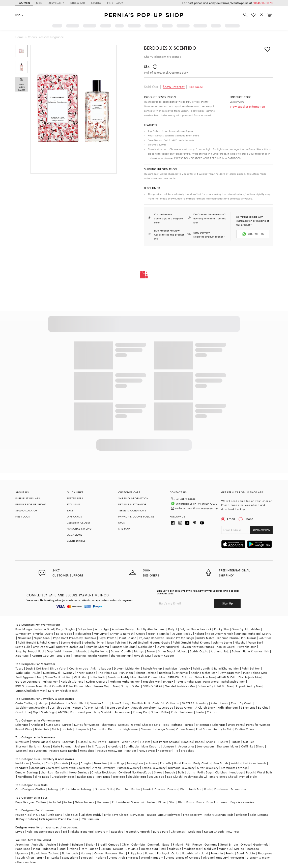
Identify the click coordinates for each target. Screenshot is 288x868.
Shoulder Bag (137, 777)
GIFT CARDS (74, 516)
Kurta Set (123, 789)
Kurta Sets (53, 725)
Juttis (191, 772)
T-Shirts (223, 742)
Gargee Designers (28, 682)
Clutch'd (158, 703)
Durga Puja (161, 832)
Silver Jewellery (208, 768)
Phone (249, 519)
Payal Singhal (138, 642)
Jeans (46, 746)
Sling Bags (42, 777)
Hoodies (187, 742)
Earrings (37, 763)
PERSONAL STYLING (79, 529)
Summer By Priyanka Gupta (34, 634)
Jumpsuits (82, 729)
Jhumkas (47, 772)
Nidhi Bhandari (228, 707)
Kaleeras (152, 763)
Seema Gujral (70, 642)
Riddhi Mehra (206, 638)
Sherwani (69, 742)
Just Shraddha (60, 707)
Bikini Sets (42, 729)
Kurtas (82, 742)
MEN (39, 3)
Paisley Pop (141, 712)
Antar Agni (102, 629)
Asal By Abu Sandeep (151, 629)
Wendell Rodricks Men (180, 686)
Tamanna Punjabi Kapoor (91, 656)
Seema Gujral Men (106, 686)
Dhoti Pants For (191, 789)
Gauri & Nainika (159, 634)
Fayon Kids (23, 815)
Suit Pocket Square (166, 742)
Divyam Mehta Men (127, 668)
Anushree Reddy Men (122, 677)
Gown (135, 725)
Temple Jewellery (154, 768)
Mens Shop (87, 751)
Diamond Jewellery (181, 768)
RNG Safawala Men (28, 686)
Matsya (139, 651)
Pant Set (130, 751)
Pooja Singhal (66, 629)
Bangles (86, 763)
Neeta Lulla (23, 647)
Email (228, 519)
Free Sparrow (193, 815)
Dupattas (114, 729)
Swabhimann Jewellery (31, 707)
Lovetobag (166, 707)
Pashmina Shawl (196, 777)
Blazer (163, 802)
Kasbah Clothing (72, 682)
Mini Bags (103, 777)
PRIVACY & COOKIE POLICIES (136, 516)
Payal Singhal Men (188, 682)
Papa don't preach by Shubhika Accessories (100, 712)
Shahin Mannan (121, 656)
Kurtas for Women (87, 725)
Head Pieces (182, 763)
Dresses (123, 725)
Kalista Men (50, 682)
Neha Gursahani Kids (219, 815)
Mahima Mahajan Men (125, 682)
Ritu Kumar (249, 638)
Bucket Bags (86, 777)
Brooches (187, 751)
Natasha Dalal (44, 629)
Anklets (236, 763)
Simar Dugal (166, 651)
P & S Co (39, 815)
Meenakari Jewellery (45, 768)
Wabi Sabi (23, 673)
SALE (70, 510)
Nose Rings (117, 763)
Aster (214, 703)
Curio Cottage (25, 703)
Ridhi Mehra (83, 634)
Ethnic (260, 746)
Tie (176, 751)
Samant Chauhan (124, 647)
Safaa (236, 651)
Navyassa (137, 815)
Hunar (224, 703)
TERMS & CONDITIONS (132, 510)
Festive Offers (245, 729)
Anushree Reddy (123, 629)
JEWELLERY (56, 3)
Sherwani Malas (228, 746)
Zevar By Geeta (242, 703)
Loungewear (206, 746)
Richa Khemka (252, 651)
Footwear (165, 751)
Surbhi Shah (146, 647)
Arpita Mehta (99, 651)
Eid (65, 832)
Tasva (19, 668)
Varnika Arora (100, 703)
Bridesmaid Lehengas (211, 725)
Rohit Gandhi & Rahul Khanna (38, 642)
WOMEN (24, 3)
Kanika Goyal (226, 647)
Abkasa (187, 677)
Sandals (170, 772)
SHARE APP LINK (261, 530)
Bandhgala (131, 746)
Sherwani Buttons (27, 746)
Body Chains (202, 763)
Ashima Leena (223, 642)
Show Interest (174, 87)
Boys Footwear (217, 802)
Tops (166, 725)
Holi (29, 832)
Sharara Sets (151, 725)
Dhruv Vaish (58, 668)
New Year (233, 832)
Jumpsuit (169, 746)
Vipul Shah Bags (44, 712)
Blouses (146, 729)
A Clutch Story (205, 707)
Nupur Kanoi (42, 638)
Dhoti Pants (236, 725)
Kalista (199, 634)
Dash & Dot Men (37, 668)
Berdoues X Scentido (170, 48)
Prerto (200, 712)
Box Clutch (174, 777)
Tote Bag (119, 777)
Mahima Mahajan (248, 634)
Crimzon (213, 712)
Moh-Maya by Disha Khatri (69, 703)
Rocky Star (222, 629)
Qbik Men (81, 677)
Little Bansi (55, 815)
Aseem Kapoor (164, 656)
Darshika (165, 673)
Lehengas (22, 725)
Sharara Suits (105, 789)
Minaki (100, 707)
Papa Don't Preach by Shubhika (75, 638)
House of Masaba (76, 651)
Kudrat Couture (97, 682)
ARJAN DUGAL (226, 677)
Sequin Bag (156, 777)
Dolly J (173, 629)
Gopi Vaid (54, 651)
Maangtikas (135, 763)
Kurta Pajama (62, 746)
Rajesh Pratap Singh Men (160, 668)
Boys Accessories (242, 802)
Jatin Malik (97, 677)
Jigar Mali (22, 656)
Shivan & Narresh (122, 634)
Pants (102, 742)
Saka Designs (259, 815)
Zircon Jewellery (104, 768)
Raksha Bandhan (81, 832)
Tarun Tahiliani (117, 642)
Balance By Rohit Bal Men (215, 686)
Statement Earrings (234, 768)
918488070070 (263, 3)
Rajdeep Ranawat (151, 638)
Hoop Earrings (79, 772)
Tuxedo (100, 746)
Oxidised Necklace (131, 772)
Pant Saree (203, 729)
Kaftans (177, 725)
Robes (199, 742)
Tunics (189, 725)
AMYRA (63, 712)
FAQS (122, 523)
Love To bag (121, 703)
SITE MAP (124, 529)
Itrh (267, 651)
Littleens (242, 815)
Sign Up (227, 603)
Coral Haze (23, 712)
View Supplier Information (247, 107)
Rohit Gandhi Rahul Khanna (192, 642)
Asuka (37, 673)
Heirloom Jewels (255, 763)
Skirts (55, 729)
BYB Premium (90, 819)
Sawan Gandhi (121, 651)
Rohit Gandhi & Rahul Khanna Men (68, 686)
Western (21, 751)
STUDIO (96, 3)
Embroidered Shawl (223, 777)
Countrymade (79, 668)
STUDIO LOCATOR (26, 510)
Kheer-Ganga (86, 673)
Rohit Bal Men (251, 668)
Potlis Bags (205, 772)
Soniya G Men (131, 686)
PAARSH (168, 682)
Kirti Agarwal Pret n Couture (59, 819)
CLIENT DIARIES (76, 541)
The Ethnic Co (108, 673)
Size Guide (196, 87)
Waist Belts (265, 772)
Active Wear (147, 751)
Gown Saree (185, 729)
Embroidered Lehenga (78, 789)
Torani (151, 651)
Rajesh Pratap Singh (180, 638)
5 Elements (248, 707)
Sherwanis (109, 725)
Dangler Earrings (27, 772)
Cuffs (49, 763)
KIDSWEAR (78, 3)
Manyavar (101, 634)
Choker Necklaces (104, 772)
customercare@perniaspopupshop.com (198, 508)
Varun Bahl (256, 642)
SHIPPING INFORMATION (133, 498)
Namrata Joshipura (70, 647)
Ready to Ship (223, 729)
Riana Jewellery (118, 707)
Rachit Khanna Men (152, 677)
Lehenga (54, 789)
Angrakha (115, 746)
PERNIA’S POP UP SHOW (31, 504)
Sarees (67, 725)
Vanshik (185, 668)
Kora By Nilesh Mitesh (63, 691)
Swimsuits (99, 729)
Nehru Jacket (41, 742)
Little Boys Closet (116, 815)
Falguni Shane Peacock (196, 629)
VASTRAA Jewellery (195, 703)
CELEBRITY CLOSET (78, 523)
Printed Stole (248, 777)
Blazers (236, 742)
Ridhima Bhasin (228, 638)
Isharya (43, 703)
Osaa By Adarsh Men (246, 629)
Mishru (267, 634)
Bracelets (62, 763)
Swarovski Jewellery (76, 768)
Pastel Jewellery (128, 768)
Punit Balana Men (255, 673)
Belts (181, 772)
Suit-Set (249, 742)
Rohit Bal (265, 638)
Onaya (141, 634)
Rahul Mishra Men (233, 682)
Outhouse (173, 703)
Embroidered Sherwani (128, 802)
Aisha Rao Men (205, 677)
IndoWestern (38, 751)
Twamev (68, 673)
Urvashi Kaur (143, 656)
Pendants (22, 768)
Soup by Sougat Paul (30, 651)
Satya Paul (85, 629)
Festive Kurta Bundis (63, 751)
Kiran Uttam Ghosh (220, 634)
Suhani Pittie (160, 712)
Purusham (126, 673)
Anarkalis (37, 725)
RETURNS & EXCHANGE (132, 504)
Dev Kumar (181, 673)
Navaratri (102, 832)
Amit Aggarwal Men (29, 677)
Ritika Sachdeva (182, 712)
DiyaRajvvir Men (250, 677)
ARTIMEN (173, 677)
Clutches (221, 772)
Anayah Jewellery (143, 707)
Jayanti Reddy (182, 634)
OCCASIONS (75, 535)
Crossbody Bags (63, 777)
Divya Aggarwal (168, 647)
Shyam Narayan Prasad (198, 647)
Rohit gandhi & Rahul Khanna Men (216, 668)
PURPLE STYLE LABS (28, 498)
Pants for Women (258, 725)
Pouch (250, 772)
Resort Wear (24, 729)
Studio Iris (63, 656)
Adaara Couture (43, 656)
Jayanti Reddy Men (249, 686)
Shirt (172, 802)
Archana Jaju (220, 651)
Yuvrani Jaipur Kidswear (164, 815)
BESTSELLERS (75, 498)
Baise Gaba (64, 634)
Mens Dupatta (151, 746)
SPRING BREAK (153, 686)
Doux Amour (184, 707)
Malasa (182, 651)
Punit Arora (211, 682)
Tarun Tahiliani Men (58, 677)
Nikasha (240, 642)
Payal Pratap (108, 638)
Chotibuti (72, 815)
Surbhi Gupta (199, 651)
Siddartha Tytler (93, 642)
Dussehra (117, 832)
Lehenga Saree (164, 729)
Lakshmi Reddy (91, 815)
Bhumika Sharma (97, 647)
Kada (148, 772)
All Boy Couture (26, 819)
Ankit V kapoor (101, 668)
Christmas (178, 832)
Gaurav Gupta (160, 642)
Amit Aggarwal (43, 647)
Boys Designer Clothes (31, 802)
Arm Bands (221, 763)
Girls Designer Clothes (31, 789)
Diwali (20, 832)
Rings (75, 763)
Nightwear (131, 729)
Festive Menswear (110, 751)
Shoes (158, 772)
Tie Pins (145, 742)
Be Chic (263, 707)
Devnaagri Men (230, 673)
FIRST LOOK (115, 3)
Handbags (237, 772)
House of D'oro (83, 707)
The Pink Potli (141, 703)
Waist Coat (129, 742)
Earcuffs (166, 763)
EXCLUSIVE (73, 504)
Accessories (186, 746)
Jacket (151, 802)
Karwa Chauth (214, 832)
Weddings (194, 832)
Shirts (56, 742)
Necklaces (22, 763)
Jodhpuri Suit (84, 746)
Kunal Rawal (51, 673)
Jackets (67, 729)
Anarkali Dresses (154, 789)
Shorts (211, 742)
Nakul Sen (25, 638)
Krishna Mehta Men (204, 673)
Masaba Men (152, 682)
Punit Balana (128, 638)
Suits (93, 742)
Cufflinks (247, 746)
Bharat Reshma (146, 673)
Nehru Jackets (84, 802)
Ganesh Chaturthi (138, 832)
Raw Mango (24, 629)
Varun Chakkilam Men (31, 691)
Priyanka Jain (247, 647)
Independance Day (47, 832)
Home (20, 37)
